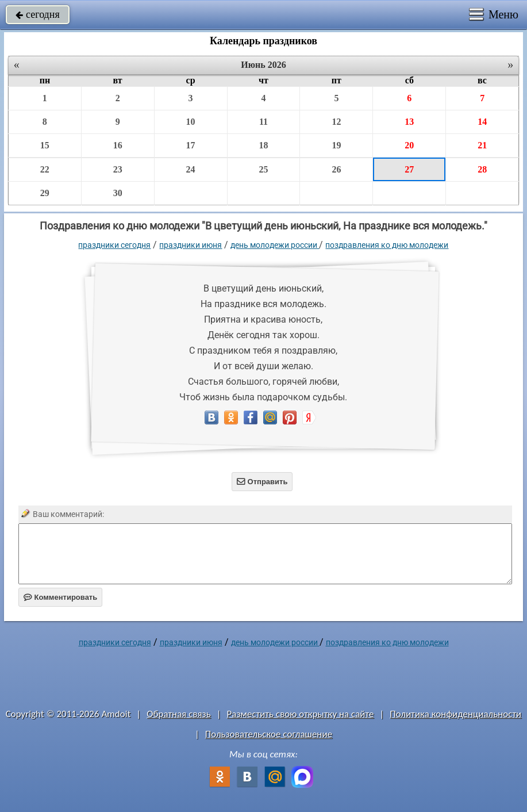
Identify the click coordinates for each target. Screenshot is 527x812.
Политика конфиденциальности (455, 714)
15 (45, 145)
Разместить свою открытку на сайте (301, 714)
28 (482, 169)
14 (482, 122)
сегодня (38, 14)
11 (263, 122)
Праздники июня (191, 245)
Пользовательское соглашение (269, 734)
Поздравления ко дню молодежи (387, 245)
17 (191, 145)
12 (336, 122)
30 (118, 193)
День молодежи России (275, 245)
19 (336, 145)
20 (409, 145)
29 (45, 193)
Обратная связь (179, 714)
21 (482, 145)
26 (336, 169)
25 (263, 169)
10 (191, 122)
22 (45, 169)
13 (409, 122)
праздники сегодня (114, 245)
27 (409, 169)
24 (191, 169)
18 (263, 145)
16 (118, 145)
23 (118, 169)
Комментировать (61, 597)
